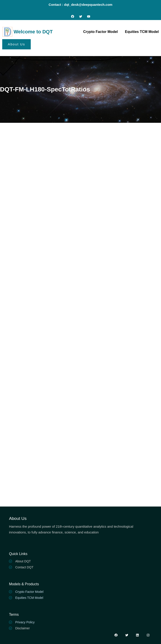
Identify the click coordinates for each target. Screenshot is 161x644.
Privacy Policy (25, 622)
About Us (16, 44)
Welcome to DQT (33, 32)
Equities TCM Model (29, 598)
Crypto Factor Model (29, 592)
